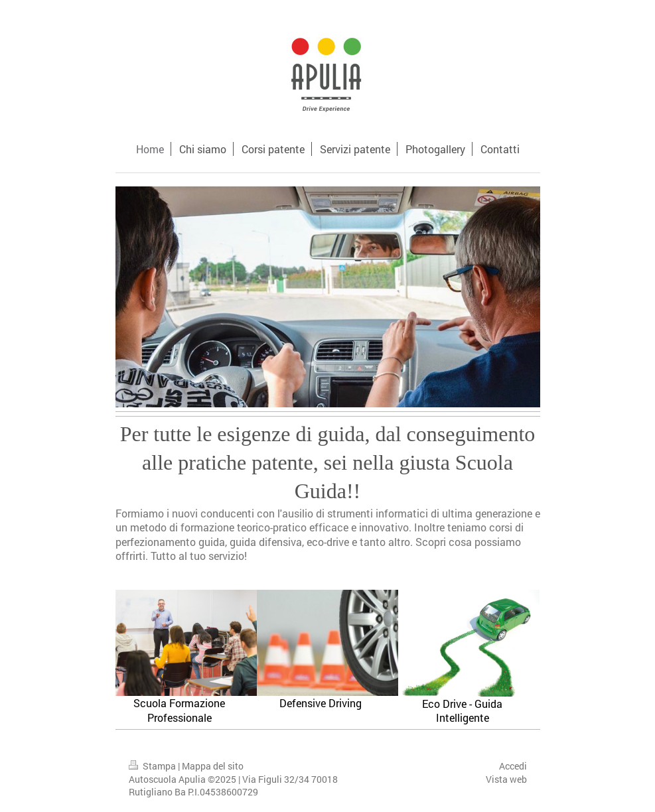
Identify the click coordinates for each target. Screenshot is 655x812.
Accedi (513, 766)
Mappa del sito (213, 766)
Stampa (153, 766)
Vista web (506, 779)
